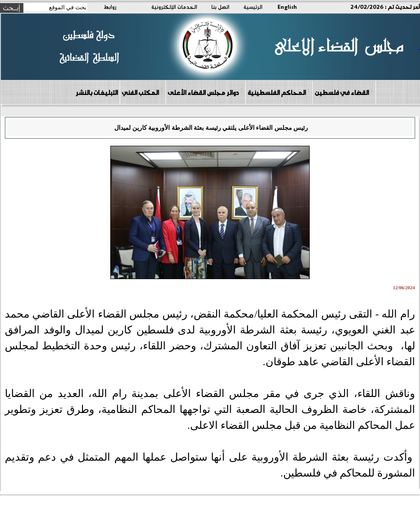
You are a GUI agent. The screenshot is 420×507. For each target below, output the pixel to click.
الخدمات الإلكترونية (174, 7)
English (287, 7)
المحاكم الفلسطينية (279, 92)
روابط (110, 7)
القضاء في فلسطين (344, 92)
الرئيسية (253, 7)
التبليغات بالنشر (97, 92)
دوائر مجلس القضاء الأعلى (205, 92)
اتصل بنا (220, 7)
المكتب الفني (142, 92)
